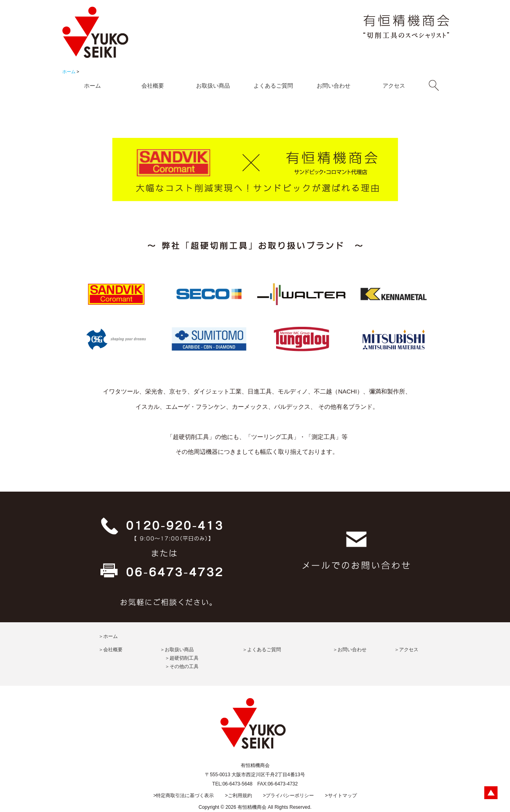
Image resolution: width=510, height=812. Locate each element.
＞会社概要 (111, 650)
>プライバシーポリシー (288, 796)
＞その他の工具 (182, 666)
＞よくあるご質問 (262, 650)
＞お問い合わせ (350, 650)
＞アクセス (406, 650)
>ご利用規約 (239, 796)
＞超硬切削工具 (182, 658)
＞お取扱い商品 (177, 650)
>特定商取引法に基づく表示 (183, 796)
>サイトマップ (341, 796)
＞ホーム (108, 636)
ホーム (69, 72)
